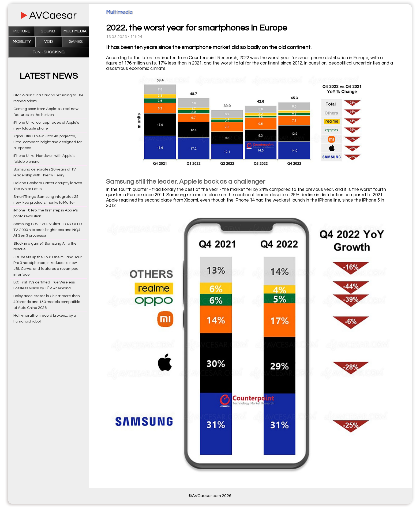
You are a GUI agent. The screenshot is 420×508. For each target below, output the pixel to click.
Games (76, 42)
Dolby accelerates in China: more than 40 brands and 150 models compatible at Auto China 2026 (47, 302)
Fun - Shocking (49, 52)
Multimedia (75, 31)
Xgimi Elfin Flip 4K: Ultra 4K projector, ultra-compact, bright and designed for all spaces (48, 142)
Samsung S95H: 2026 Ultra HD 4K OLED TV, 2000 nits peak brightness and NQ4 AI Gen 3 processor (48, 230)
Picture (22, 31)
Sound (48, 31)
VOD (49, 42)
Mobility (22, 42)
